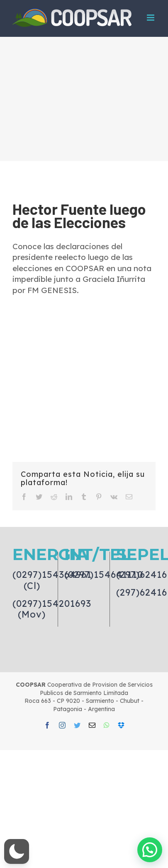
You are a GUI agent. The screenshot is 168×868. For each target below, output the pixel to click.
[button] (17, 851)
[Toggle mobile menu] (151, 18)
